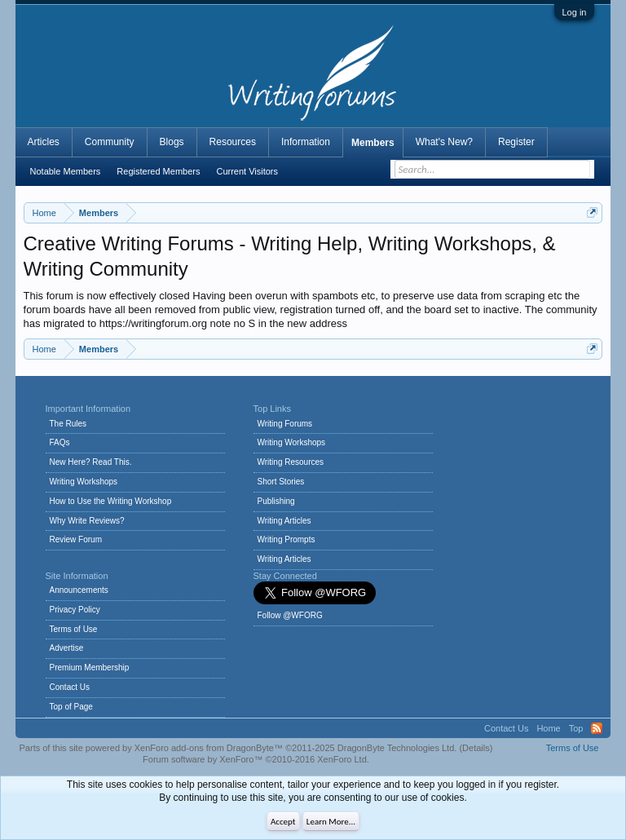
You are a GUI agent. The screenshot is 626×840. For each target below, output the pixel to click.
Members (373, 143)
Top (576, 728)
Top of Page (71, 707)
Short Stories (281, 482)
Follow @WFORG (290, 615)
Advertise (67, 648)
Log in (575, 12)
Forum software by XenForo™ (256, 759)
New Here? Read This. (91, 462)
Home (548, 728)
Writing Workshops (84, 482)
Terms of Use (74, 629)
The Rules (68, 424)
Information (306, 142)
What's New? (444, 142)
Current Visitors (247, 171)
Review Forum (76, 539)
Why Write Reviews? (87, 521)
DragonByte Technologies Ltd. (397, 748)
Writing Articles (284, 521)
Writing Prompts (287, 539)
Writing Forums (285, 424)
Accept (283, 822)
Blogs (172, 142)
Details (476, 748)
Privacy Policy (75, 610)
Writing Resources (291, 462)
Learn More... (331, 822)
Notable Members (66, 171)
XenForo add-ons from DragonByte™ (209, 748)
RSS (597, 728)
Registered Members (158, 171)
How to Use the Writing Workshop (111, 501)
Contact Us (70, 687)
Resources (233, 142)
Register (516, 142)
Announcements (79, 590)
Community (110, 142)
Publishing (276, 501)
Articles (44, 142)
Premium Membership (90, 668)
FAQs (60, 442)
